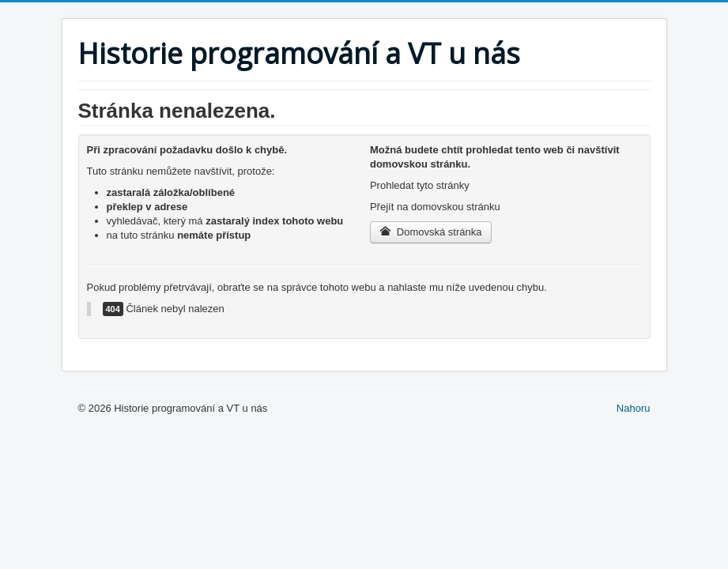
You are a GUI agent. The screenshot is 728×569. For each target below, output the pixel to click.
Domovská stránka (431, 232)
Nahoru (634, 408)
